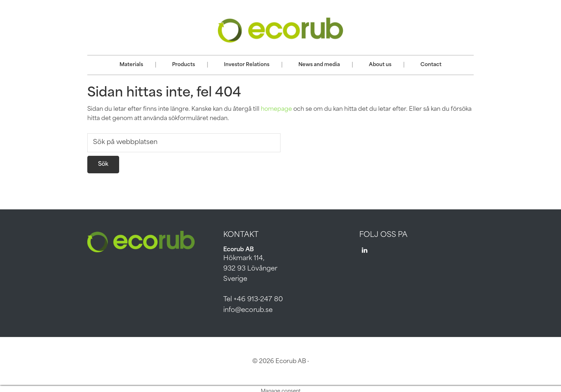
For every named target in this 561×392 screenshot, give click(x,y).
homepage (276, 109)
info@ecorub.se (248, 310)
